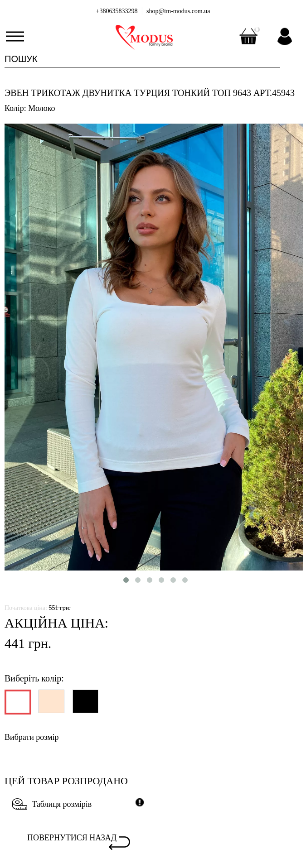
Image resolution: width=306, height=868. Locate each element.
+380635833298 (117, 11)
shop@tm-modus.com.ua (178, 11)
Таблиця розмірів (52, 804)
